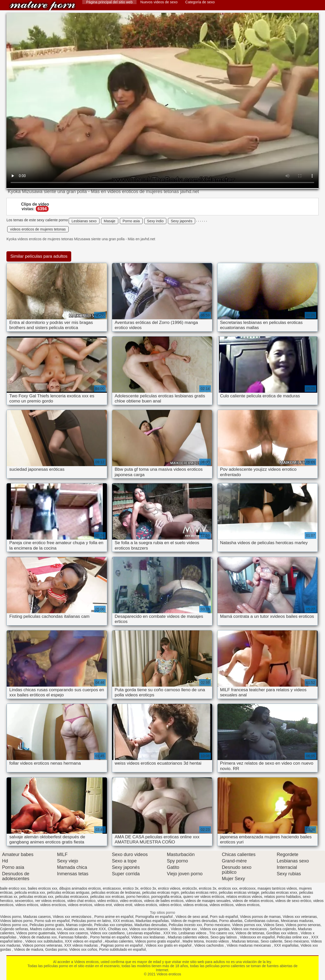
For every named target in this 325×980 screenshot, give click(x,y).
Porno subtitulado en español (123, 949)
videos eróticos (222, 905)
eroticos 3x (208, 888)
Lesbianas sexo (84, 221)
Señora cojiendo (283, 929)
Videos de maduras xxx (38, 937)
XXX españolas (286, 945)
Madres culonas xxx (46, 929)
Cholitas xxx (117, 929)
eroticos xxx (228, 888)
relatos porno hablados (282, 897)
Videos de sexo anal (192, 917)
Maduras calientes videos (188, 937)
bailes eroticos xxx (42, 888)
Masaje (110, 221)
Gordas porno (56, 949)
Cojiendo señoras (14, 929)
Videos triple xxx (184, 929)
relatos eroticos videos (244, 897)
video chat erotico (81, 901)
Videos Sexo (273, 925)
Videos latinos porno (16, 921)
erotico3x (190, 888)
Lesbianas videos (193, 933)
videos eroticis (146, 905)
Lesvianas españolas (144, 933)
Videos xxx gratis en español (169, 945)
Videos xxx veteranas (300, 917)
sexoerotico (24, 901)
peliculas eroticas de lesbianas (116, 892)
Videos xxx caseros (73, 933)
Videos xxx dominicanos (149, 929)
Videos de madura (28, 949)
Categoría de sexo (200, 2)
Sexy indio (155, 221)
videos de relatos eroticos (253, 901)
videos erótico (170, 905)
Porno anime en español (114, 917)
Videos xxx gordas (215, 929)
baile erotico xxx (13, 888)
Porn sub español (224, 917)
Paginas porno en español (122, 945)
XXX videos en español (84, 941)
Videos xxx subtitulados (44, 941)
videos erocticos (53, 905)
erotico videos (169, 888)
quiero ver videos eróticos (204, 897)
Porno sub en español (52, 921)
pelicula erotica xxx (30, 892)
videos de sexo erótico (293, 901)
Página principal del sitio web (109, 2)
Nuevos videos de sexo (159, 2)
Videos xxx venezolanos (73, 917)
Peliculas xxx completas (113, 925)
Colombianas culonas (262, 921)
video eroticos (131, 901)
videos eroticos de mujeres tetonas (38, 229)
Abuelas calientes (119, 941)
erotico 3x (131, 888)
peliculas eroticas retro (199, 892)
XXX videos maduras (82, 945)
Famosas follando (74, 937)
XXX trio (170, 933)
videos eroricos (80, 905)
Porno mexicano (217, 925)
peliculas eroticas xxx (36, 897)
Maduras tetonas (245, 941)
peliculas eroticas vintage (239, 892)
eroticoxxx (247, 888)
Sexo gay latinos (224, 937)
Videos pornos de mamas (260, 917)
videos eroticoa (195, 905)
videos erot (103, 905)
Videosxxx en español (257, 937)
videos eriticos (27, 905)
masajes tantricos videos (277, 888)
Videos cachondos (210, 945)
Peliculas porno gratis (47, 925)
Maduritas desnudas (151, 925)
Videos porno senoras (303, 925)
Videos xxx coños (83, 949)
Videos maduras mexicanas (249, 945)
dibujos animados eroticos (80, 888)
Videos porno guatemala (36, 933)
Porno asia (131, 221)
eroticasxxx (112, 888)
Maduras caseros (37, 917)
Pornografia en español (154, 917)
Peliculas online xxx (293, 937)
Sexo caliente (272, 941)
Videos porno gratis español (158, 941)
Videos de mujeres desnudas (194, 921)
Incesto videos (218, 941)
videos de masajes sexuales (208, 901)
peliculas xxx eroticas (107, 897)
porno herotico (138, 897)
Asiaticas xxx (74, 929)
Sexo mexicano (296, 941)
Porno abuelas (231, 921)
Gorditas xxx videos (283, 933)
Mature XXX (96, 929)
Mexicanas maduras (297, 921)
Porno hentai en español (110, 937)
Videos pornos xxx (247, 925)
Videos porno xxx (14, 925)
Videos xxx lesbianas (148, 937)
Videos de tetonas (250, 933)
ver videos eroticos (50, 901)
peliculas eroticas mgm (160, 892)
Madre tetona (193, 941)
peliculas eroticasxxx (72, 897)
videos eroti (123, 905)
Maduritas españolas (152, 921)
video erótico (108, 901)
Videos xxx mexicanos (250, 929)
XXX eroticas (123, 921)
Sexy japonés (182, 221)
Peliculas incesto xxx (186, 925)
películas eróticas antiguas (68, 892)
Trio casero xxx (221, 933)
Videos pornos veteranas (42, 945)
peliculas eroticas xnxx (279, 892)
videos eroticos (247, 905)
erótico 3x (148, 888)
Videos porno (11, 917)
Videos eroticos (42, 6)
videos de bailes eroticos (164, 901)
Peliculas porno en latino (91, 921)
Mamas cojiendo (79, 925)
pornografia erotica (166, 897)
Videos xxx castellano (107, 933)
